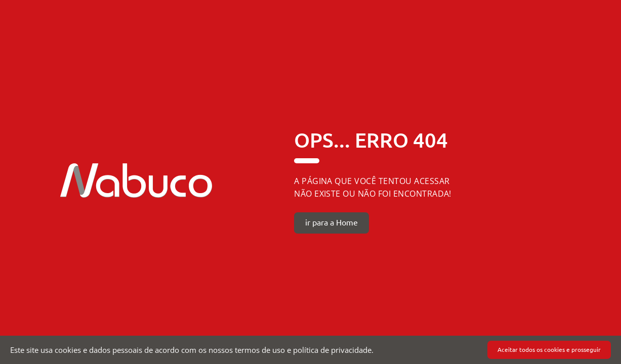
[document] (310, 350)
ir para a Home (332, 222)
